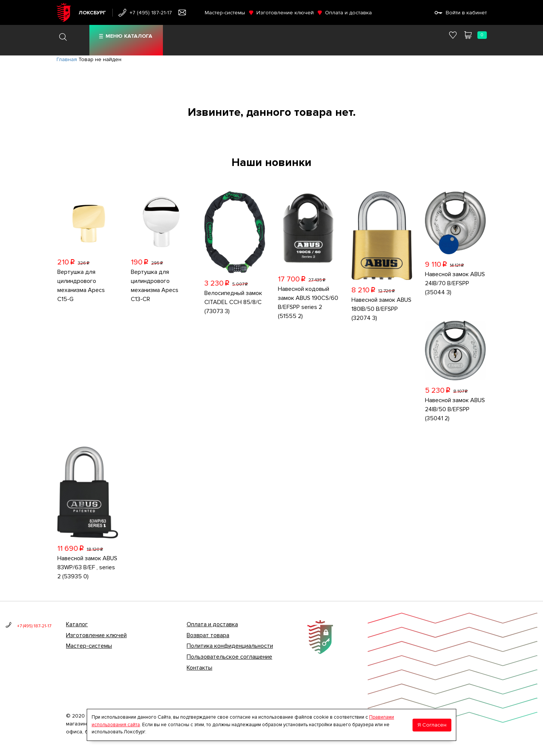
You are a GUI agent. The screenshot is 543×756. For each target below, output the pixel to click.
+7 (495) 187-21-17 (151, 13)
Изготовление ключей (285, 13)
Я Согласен (432, 725)
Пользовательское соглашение (229, 657)
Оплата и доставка (348, 13)
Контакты (199, 668)
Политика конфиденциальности (230, 646)
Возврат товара (208, 635)
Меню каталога (129, 36)
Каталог (77, 624)
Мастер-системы (225, 13)
